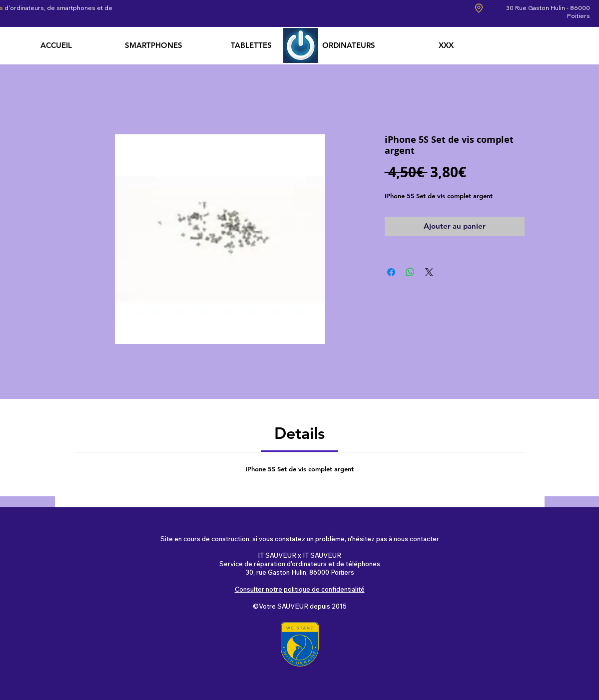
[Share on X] (429, 272)
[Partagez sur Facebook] (391, 272)
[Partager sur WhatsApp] (410, 272)
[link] (299, 433)
